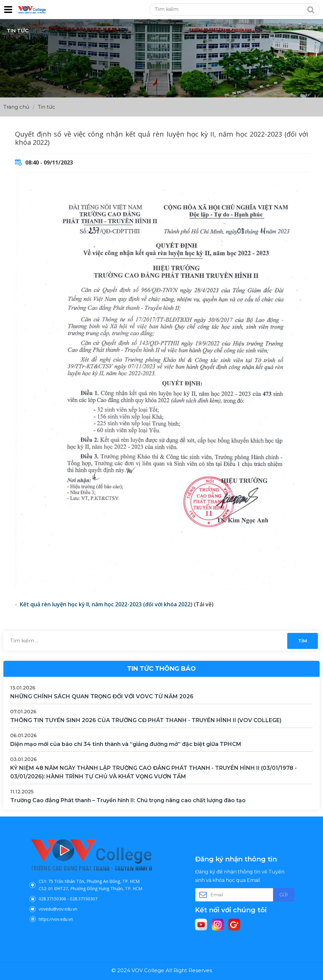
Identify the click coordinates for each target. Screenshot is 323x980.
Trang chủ (16, 107)
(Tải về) (204, 604)
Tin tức (47, 107)
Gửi (269, 894)
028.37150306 (65, 893)
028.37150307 (86, 893)
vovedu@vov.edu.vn (69, 900)
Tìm (303, 641)
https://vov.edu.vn (68, 907)
